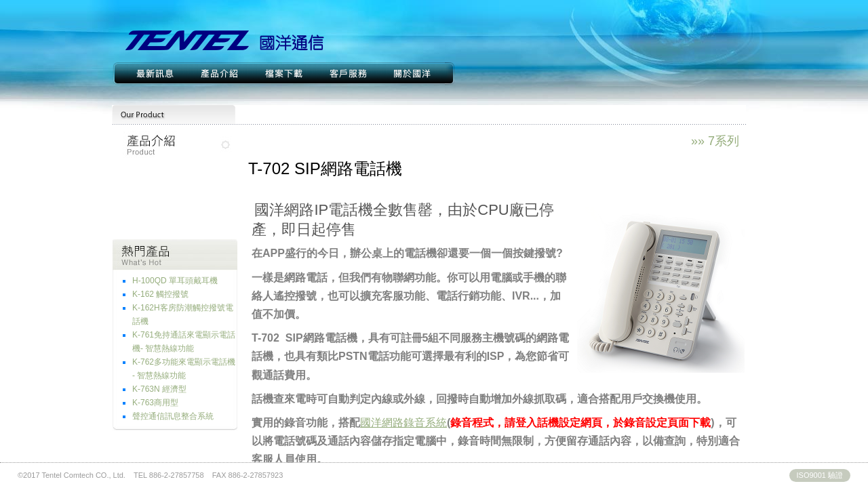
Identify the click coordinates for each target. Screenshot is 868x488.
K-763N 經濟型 (159, 389)
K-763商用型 (155, 403)
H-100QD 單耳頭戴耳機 (175, 281)
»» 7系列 (715, 141)
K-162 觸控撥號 (160, 294)
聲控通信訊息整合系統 (173, 416)
